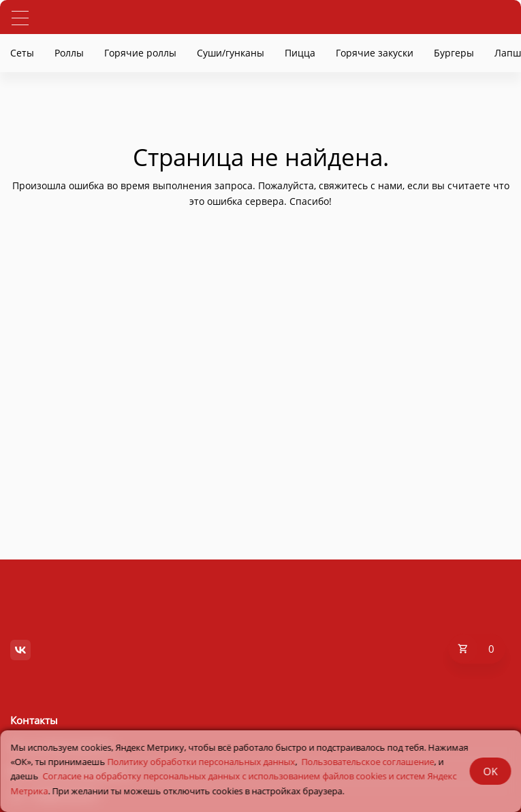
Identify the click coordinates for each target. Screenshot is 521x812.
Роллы (69, 53)
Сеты (22, 53)
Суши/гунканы (231, 53)
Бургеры (454, 53)
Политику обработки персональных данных (201, 762)
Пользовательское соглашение (367, 762)
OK (490, 771)
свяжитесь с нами (361, 185)
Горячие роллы (140, 53)
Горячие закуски (375, 53)
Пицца (300, 53)
